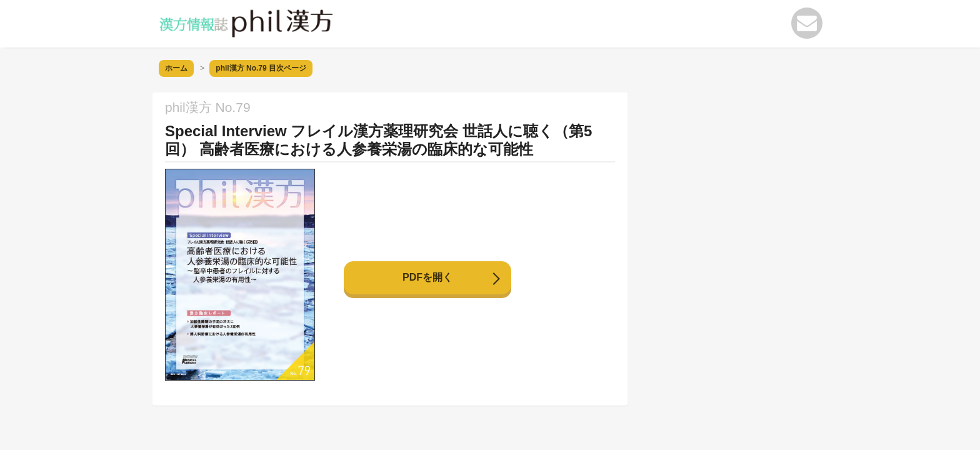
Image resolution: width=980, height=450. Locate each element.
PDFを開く (427, 277)
